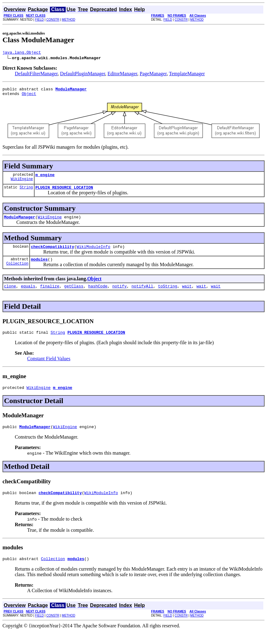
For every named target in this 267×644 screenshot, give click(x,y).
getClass (74, 294)
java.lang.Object (22, 53)
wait (187, 294)
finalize (50, 294)
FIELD (39, 20)
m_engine (45, 178)
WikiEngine (22, 183)
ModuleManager (20, 222)
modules (39, 266)
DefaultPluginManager (83, 74)
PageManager (153, 74)
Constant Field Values (49, 368)
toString (167, 294)
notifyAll (142, 294)
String (26, 192)
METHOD (69, 20)
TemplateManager (187, 74)
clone (10, 294)
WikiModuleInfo (93, 253)
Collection (17, 272)
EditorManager (122, 74)
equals (28, 294)
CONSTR (53, 20)
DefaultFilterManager (36, 74)
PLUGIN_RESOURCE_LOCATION (64, 192)
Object (29, 96)
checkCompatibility (52, 253)
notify (119, 294)
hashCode (98, 294)
